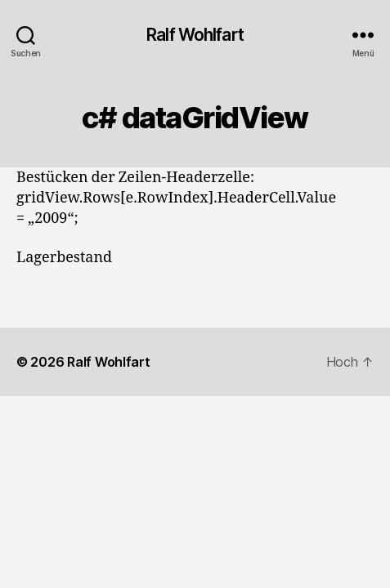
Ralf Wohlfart (195, 35)
